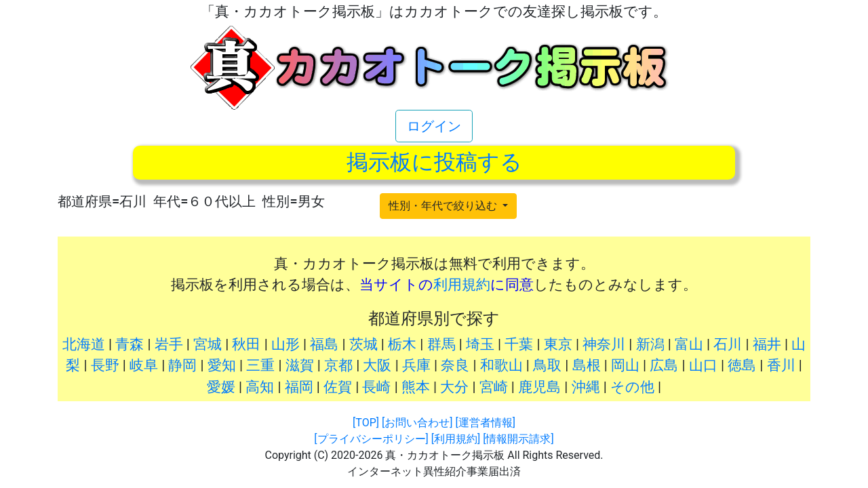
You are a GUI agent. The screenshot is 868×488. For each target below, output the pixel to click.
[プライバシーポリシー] (371, 439)
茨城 (363, 344)
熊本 (416, 387)
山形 (285, 344)
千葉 (519, 344)
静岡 (182, 365)
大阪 (377, 365)
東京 (558, 344)
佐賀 (338, 387)
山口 (703, 365)
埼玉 (480, 344)
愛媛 (221, 387)
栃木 (402, 344)
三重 (260, 365)
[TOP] (366, 423)
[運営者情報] (485, 423)
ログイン (434, 126)
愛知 (222, 365)
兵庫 (416, 365)
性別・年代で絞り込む (444, 206)
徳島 (742, 365)
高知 (260, 387)
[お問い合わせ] (417, 423)
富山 (689, 344)
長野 (105, 365)
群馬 (441, 344)
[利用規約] (456, 439)
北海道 (84, 344)
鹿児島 (539, 387)
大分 (454, 387)
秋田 (246, 344)
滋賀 (300, 365)
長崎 (376, 387)
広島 (664, 365)
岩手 (169, 344)
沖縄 (586, 387)
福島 (324, 344)
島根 (587, 365)
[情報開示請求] (518, 439)
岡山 (625, 365)
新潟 (650, 344)
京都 (338, 365)
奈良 (455, 365)
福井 (767, 344)
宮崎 (494, 387)
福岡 (299, 387)
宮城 (208, 344)
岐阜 (144, 365)
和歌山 (501, 365)
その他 (632, 387)
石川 (728, 344)
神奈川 (604, 344)
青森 (130, 344)
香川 (781, 365)
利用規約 (462, 285)
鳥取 (547, 365)
